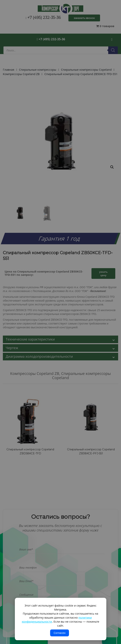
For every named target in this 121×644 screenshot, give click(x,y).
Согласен (59, 633)
